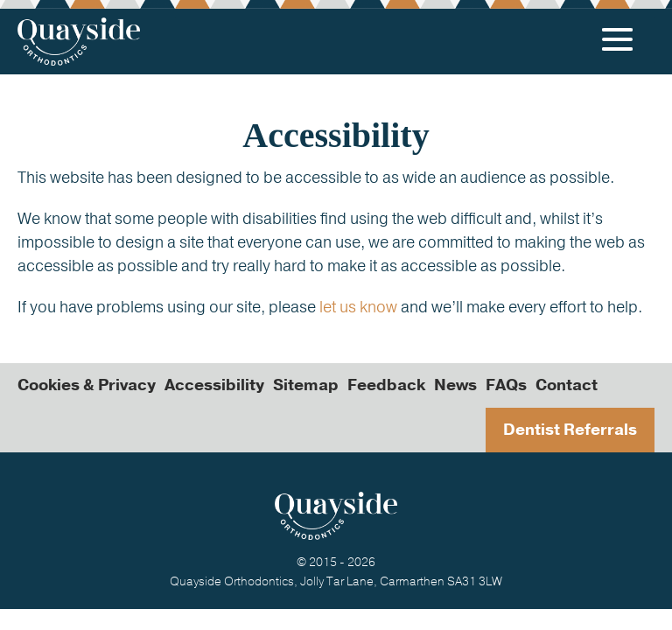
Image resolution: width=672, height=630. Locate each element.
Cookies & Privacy (87, 385)
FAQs (506, 385)
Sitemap (306, 385)
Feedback (386, 385)
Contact (567, 385)
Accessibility (214, 385)
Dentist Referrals (570, 430)
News (455, 385)
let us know (358, 307)
